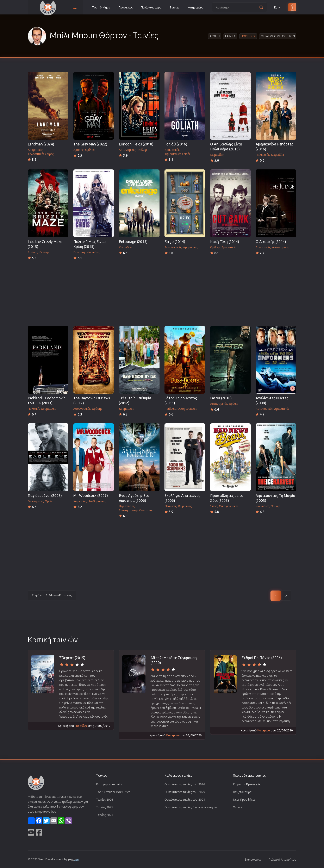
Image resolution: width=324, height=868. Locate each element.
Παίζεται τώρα (242, 792)
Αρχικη (215, 36)
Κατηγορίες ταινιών (109, 784)
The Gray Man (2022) (90, 144)
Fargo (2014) (175, 242)
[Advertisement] (162, 292)
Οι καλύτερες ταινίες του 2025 (185, 792)
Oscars (238, 807)
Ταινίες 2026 (105, 800)
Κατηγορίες (195, 7)
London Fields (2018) (136, 144)
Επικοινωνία (253, 859)
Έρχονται (247, 784)
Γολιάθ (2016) (176, 144)
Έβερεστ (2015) (72, 658)
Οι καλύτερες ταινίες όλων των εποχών (191, 807)
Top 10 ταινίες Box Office (113, 792)
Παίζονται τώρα (151, 7)
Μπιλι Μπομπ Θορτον (278, 36)
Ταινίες (174, 7)
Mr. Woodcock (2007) (91, 496)
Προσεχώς (125, 7)
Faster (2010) (221, 398)
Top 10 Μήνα (101, 7)
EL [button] (277, 7)
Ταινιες (230, 36)
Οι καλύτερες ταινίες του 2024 (185, 800)
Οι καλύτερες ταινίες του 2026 (185, 784)
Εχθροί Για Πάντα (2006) (262, 658)
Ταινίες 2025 (105, 807)
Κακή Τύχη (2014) (225, 242)
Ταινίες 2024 (105, 815)
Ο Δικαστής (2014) (271, 242)
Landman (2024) (41, 144)
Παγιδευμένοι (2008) (45, 496)
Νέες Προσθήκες (244, 800)
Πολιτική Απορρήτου (282, 859)
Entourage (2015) (133, 242)
